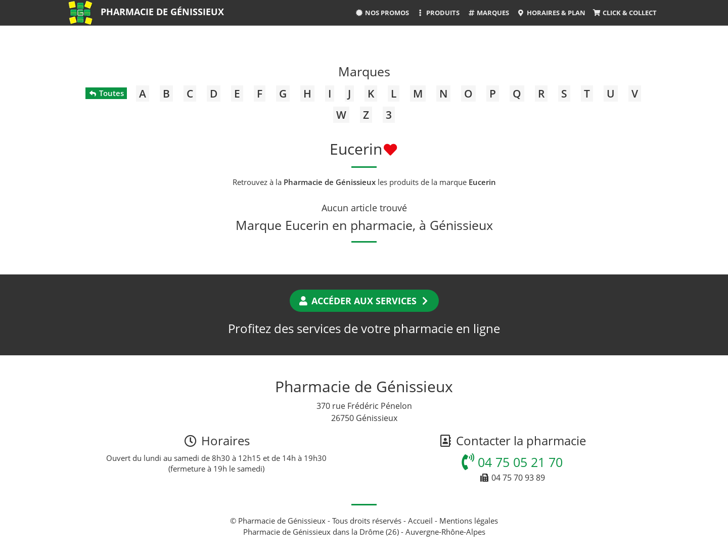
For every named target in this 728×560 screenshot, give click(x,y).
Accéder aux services (364, 301)
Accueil (420, 521)
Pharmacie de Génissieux (162, 12)
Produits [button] (438, 13)
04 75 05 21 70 (512, 462)
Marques (488, 13)
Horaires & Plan (551, 13)
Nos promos (382, 13)
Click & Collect (625, 13)
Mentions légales (469, 521)
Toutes (106, 93)
